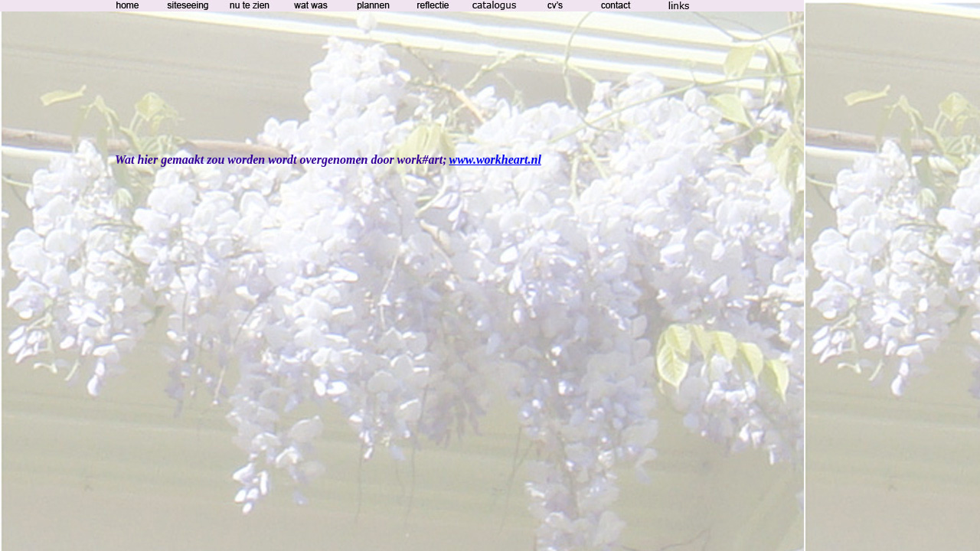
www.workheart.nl (495, 160)
